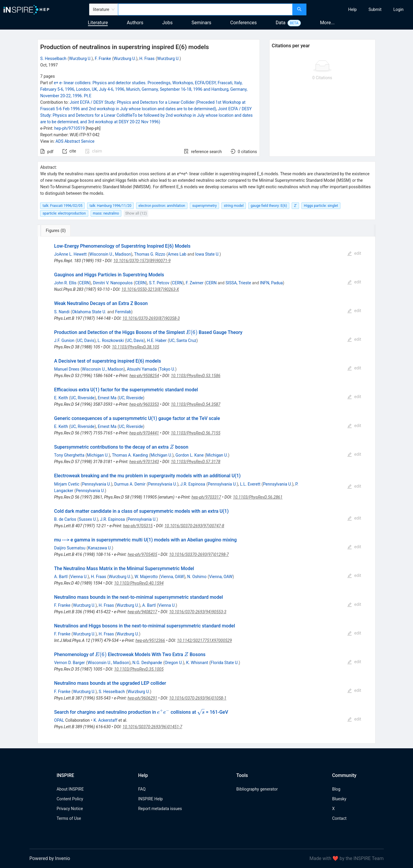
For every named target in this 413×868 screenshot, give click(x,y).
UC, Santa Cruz (183, 340)
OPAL (59, 720)
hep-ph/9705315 (138, 526)
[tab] (57, 231)
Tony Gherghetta (69, 455)
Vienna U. (79, 577)
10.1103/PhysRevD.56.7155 (196, 433)
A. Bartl (61, 577)
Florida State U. (225, 663)
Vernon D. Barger (69, 663)
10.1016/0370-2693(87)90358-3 (151, 318)
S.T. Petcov (159, 283)
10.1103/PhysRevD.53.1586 (196, 376)
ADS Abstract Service (75, 141)
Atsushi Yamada (142, 369)
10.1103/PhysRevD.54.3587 (196, 404)
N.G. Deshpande (147, 663)
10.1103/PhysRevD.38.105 (136, 347)
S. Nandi (62, 312)
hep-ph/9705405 (142, 554)
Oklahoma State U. (89, 312)
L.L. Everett (250, 484)
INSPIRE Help (150, 799)
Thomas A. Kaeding (130, 455)
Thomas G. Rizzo (150, 254)
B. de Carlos (65, 519)
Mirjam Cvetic (67, 484)
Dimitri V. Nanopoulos (113, 283)
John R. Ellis (65, 283)
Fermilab (123, 312)
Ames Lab (177, 254)
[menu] (360, 9)
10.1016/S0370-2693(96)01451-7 (152, 727)
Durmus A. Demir (130, 484)
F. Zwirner (195, 283)
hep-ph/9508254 (144, 376)
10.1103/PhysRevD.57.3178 (196, 462)
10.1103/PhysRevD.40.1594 (139, 583)
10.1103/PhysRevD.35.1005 (139, 669)
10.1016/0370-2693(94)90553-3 (198, 612)
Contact (339, 818)
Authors (135, 23)
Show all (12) (136, 213)
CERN (84, 283)
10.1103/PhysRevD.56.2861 (258, 497)
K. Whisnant (197, 663)
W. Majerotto (146, 577)
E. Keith (61, 398)
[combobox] (205, 9)
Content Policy (70, 799)
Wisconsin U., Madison (110, 254)
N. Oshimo (197, 577)
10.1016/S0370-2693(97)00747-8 (194, 526)
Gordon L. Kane (189, 455)
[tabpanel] (206, 490)
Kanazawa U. (100, 548)
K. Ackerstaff (106, 720)
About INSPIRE (70, 789)
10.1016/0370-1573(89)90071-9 (142, 261)
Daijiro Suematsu (70, 548)
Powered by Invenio (50, 858)
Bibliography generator (257, 789)
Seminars (201, 23)
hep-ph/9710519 (70, 128)
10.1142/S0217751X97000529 (205, 640)
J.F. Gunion (64, 340)
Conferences (244, 23)
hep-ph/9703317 (206, 497)
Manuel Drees (67, 369)
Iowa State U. (207, 254)
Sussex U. (88, 519)
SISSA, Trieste (238, 283)
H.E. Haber (157, 340)
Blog (336, 789)
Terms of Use (69, 818)
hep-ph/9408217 (142, 612)
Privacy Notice (70, 809)
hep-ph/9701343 (144, 462)
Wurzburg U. (80, 59)
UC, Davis (86, 340)
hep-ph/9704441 (144, 433)
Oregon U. (174, 663)
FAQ (142, 789)
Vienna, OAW (172, 577)
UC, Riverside (83, 398)
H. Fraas (147, 59)
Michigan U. (98, 455)
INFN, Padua (271, 283)
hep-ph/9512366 (150, 640)
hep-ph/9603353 (144, 404)
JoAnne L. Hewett (70, 254)
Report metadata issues (160, 809)
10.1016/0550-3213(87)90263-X (150, 289)
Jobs (168, 23)
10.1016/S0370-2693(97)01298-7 (199, 554)
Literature (98, 23)
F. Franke (103, 59)
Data (281, 23)
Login (398, 9)
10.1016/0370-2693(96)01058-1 (198, 698)
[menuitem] (353, 9)
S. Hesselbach (53, 59)
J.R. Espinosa (193, 484)
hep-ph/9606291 (142, 698)
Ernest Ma (107, 398)
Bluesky (339, 799)
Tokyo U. (167, 369)
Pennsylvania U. (97, 484)
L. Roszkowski (111, 340)
